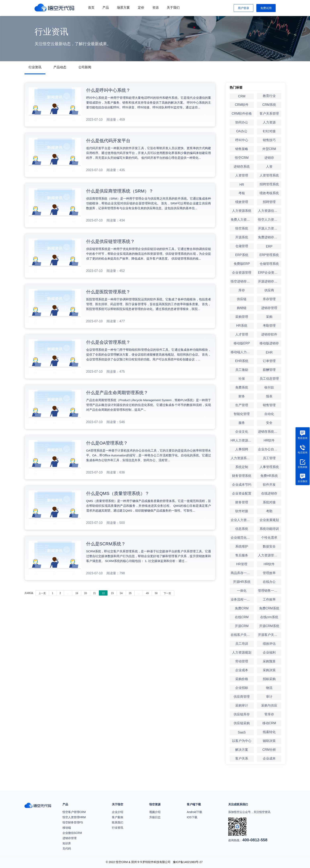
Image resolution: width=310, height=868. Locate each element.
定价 (141, 8)
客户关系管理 (269, 114)
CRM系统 (269, 105)
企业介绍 (118, 812)
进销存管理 (269, 308)
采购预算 (269, 661)
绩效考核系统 (269, 193)
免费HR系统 (269, 476)
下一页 (167, 593)
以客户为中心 (242, 741)
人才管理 (242, 334)
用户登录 (243, 8)
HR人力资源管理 (242, 440)
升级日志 (155, 817)
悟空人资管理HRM (74, 817)
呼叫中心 (242, 140)
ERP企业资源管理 (270, 273)
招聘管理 (269, 202)
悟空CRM (242, 158)
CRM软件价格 (242, 114)
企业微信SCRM (72, 833)
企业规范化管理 (242, 538)
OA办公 (242, 131)
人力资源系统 (242, 211)
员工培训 (242, 644)
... (68, 593)
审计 (269, 697)
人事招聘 (242, 449)
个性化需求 (269, 538)
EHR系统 (242, 361)
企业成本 (242, 670)
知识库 (67, 843)
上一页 (42, 593)
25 (130, 593)
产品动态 (60, 67)
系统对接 (269, 502)
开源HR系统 (242, 582)
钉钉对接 (269, 131)
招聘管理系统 (269, 184)
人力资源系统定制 (242, 458)
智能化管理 (242, 414)
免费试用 (266, 8)
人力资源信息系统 (270, 211)
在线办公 (269, 582)
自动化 (269, 414)
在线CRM (242, 617)
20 (85, 593)
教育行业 (269, 96)
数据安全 (269, 546)
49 (147, 593)
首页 (91, 8)
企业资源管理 (242, 273)
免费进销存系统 (269, 237)
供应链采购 (242, 723)
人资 (269, 167)
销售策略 (242, 149)
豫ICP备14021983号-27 (188, 862)
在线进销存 (269, 493)
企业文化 (242, 432)
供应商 (269, 290)
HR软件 (269, 440)
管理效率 (269, 573)
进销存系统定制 (269, 432)
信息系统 (242, 529)
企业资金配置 (242, 493)
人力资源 (269, 122)
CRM (242, 96)
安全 (269, 423)
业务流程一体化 (242, 599)
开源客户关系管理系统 (270, 635)
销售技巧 (269, 140)
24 (121, 593)
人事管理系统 (269, 467)
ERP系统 (242, 255)
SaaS (242, 732)
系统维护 (242, 546)
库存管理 (269, 299)
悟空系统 (242, 228)
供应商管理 (242, 697)
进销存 (269, 158)
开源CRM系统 (269, 626)
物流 (269, 688)
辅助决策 (269, 741)
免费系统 (242, 387)
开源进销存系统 (269, 281)
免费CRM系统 (269, 608)
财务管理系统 (242, 476)
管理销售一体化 (269, 591)
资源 (156, 8)
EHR (269, 352)
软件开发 (269, 485)
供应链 (242, 299)
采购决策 (269, 670)
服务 (242, 423)
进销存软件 (269, 334)
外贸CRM (269, 149)
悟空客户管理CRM (74, 812)
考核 (242, 193)
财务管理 (242, 502)
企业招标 (242, 688)
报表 (269, 396)
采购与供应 (269, 705)
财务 (242, 396)
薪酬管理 (269, 370)
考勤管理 (269, 326)
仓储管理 (242, 246)
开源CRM (242, 626)
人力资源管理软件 (270, 555)
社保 (242, 379)
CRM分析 (269, 750)
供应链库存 (242, 714)
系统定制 (242, 467)
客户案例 (118, 817)
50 (156, 593)
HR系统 (242, 326)
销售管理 (269, 405)
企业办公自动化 (269, 449)
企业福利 (269, 652)
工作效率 (269, 599)
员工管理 (269, 458)
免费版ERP (242, 264)
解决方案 (242, 750)
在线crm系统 (269, 617)
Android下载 (194, 812)
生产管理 (242, 405)
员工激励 (242, 370)
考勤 (269, 511)
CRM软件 (242, 105)
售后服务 (242, 555)
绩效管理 (242, 202)
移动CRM (269, 723)
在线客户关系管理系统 (242, 635)
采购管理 (242, 317)
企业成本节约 (242, 485)
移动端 (67, 828)
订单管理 (269, 361)
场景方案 (123, 8)
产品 (106, 8)
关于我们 (173, 8)
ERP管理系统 (269, 255)
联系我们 (118, 822)
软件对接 (242, 511)
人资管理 (242, 175)
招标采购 (269, 679)
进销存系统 (242, 167)
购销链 (242, 308)
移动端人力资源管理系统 (242, 352)
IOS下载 (192, 817)
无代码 (67, 849)
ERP (269, 246)
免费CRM (242, 608)
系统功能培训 (269, 529)
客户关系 (242, 758)
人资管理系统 (269, 175)
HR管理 (242, 564)
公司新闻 (85, 67)
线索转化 (269, 732)
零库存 (269, 714)
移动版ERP (242, 343)
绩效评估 (269, 644)
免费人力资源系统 (242, 220)
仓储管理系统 (269, 264)
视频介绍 (155, 812)
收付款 (269, 387)
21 (95, 593)
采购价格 (242, 679)
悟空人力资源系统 (270, 220)
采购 (269, 317)
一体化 (242, 591)
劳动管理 (242, 661)
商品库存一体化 (242, 573)
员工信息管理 (269, 379)
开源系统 (242, 237)
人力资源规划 (242, 652)
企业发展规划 (269, 520)
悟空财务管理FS (73, 822)
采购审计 (242, 705)
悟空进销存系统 (242, 281)
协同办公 (242, 122)
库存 (242, 290)
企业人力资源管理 (242, 520)
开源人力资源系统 (270, 228)
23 (112, 593)
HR (242, 185)
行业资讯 (35, 67)
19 (77, 593)
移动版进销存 (269, 343)
